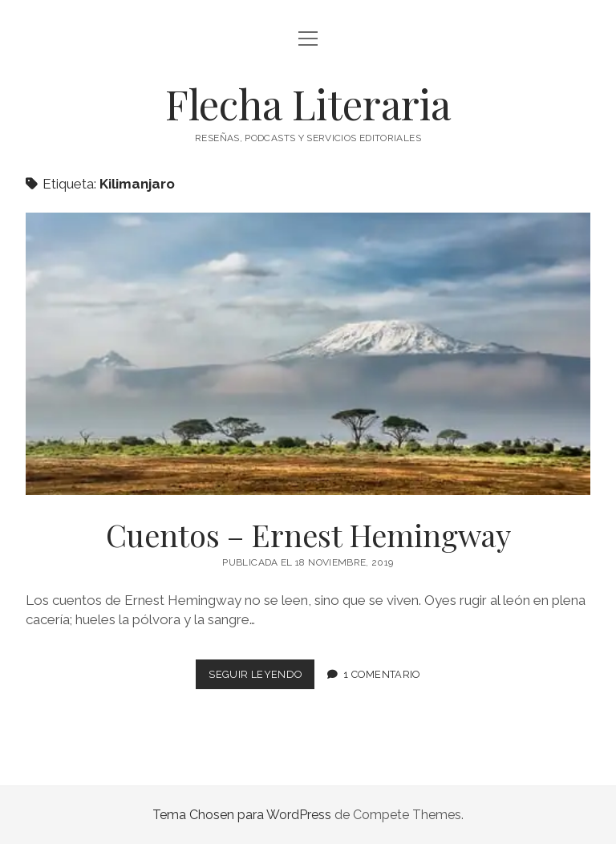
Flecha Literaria (308, 103)
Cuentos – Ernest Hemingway (308, 354)
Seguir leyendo (261, 678)
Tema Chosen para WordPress (242, 815)
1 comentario (382, 674)
